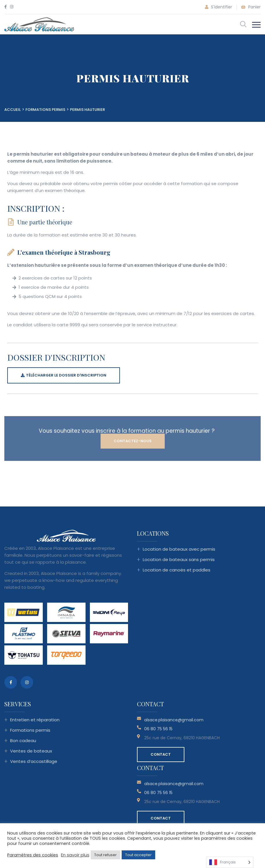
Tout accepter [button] (138, 855)
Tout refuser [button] (105, 855)
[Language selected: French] (230, 862)
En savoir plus (75, 855)
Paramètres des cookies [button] (33, 855)
